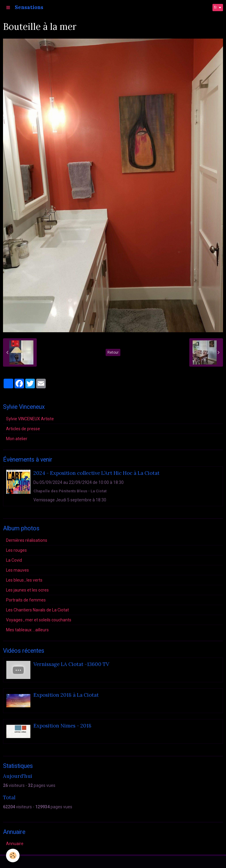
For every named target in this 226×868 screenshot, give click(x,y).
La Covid (14, 560)
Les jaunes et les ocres (27, 590)
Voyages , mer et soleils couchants (39, 620)
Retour (113, 352)
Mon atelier (17, 439)
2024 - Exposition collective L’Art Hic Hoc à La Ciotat (96, 473)
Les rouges (16, 550)
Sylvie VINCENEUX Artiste (30, 419)
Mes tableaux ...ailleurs (27, 630)
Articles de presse (23, 429)
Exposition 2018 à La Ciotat (66, 695)
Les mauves (17, 570)
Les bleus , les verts (24, 580)
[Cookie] (13, 855)
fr (215, 8)
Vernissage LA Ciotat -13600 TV (71, 664)
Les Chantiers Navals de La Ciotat (37, 610)
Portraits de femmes (26, 600)
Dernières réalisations (27, 540)
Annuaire (15, 844)
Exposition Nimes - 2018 (62, 726)
